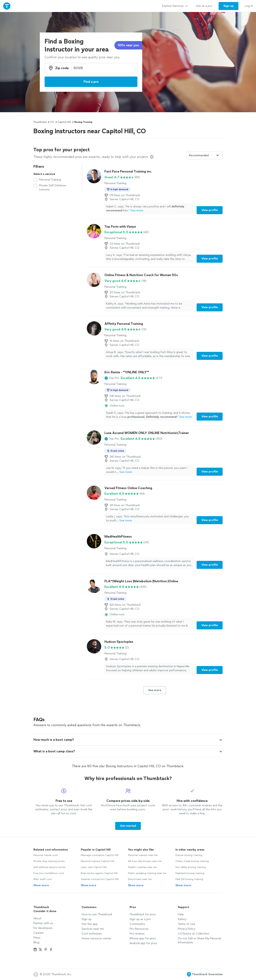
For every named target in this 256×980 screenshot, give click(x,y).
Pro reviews (137, 934)
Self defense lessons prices (49, 867)
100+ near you (128, 45)
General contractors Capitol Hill (100, 879)
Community (137, 924)
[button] (112, 378)
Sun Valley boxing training (191, 867)
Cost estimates (92, 934)
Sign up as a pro (140, 919)
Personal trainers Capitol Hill (97, 861)
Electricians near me (140, 879)
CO (52, 122)
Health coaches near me (142, 867)
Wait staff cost (43, 879)
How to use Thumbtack (97, 914)
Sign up (87, 919)
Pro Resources (139, 929)
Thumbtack (40, 122)
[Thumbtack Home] (7, 6)
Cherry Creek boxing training (192, 861)
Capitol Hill (64, 122)
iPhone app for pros (143, 938)
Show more (41, 885)
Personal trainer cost (46, 855)
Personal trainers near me (143, 855)
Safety (182, 919)
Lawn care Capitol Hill (94, 867)
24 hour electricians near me (145, 861)
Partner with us (43, 923)
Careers (38, 933)
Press (37, 938)
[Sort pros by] (204, 155)
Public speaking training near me (147, 873)
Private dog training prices (49, 861)
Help (181, 914)
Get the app (90, 924)
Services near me (93, 929)
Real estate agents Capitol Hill (99, 873)
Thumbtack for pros (143, 914)
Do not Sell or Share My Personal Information (199, 940)
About (37, 918)
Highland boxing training (190, 873)
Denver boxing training (189, 855)
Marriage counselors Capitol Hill (100, 855)
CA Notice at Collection (193, 934)
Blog (36, 942)
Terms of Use (186, 924)
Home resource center (96, 938)
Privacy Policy (186, 929)
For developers (43, 928)
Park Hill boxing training (189, 879)
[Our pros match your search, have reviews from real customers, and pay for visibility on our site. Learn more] (152, 157)
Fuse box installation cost (49, 873)
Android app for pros (143, 943)
